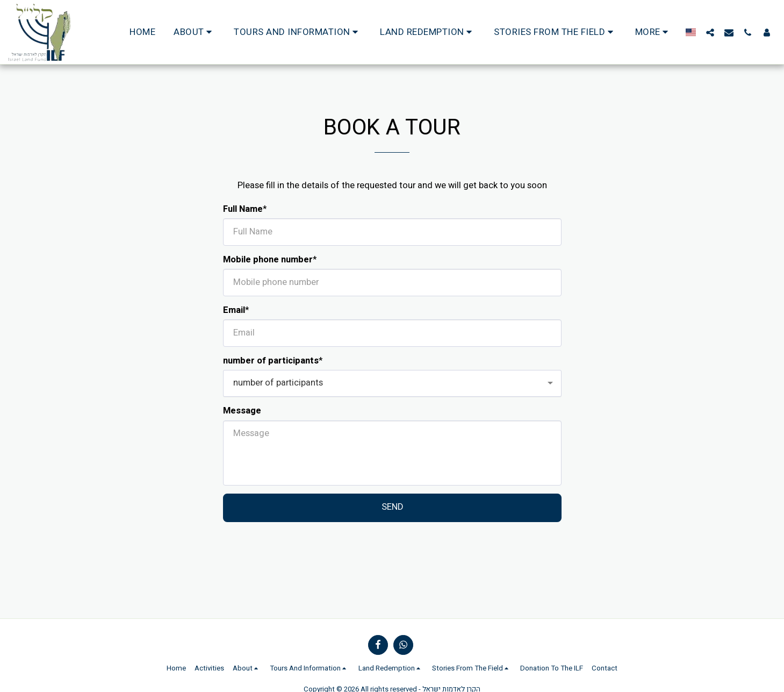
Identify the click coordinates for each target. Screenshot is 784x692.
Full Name (243, 209)
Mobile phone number (268, 260)
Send (392, 507)
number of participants (271, 361)
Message (242, 411)
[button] (195, 32)
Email (234, 311)
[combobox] (392, 383)
